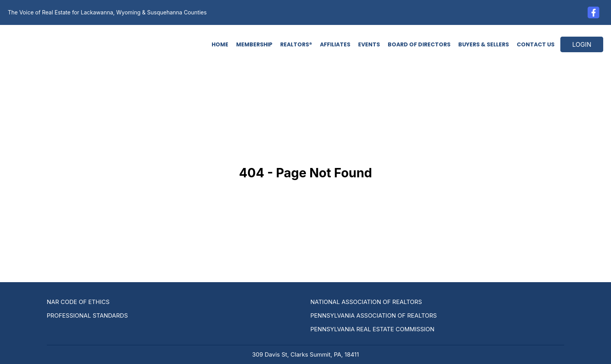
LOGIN (582, 44)
